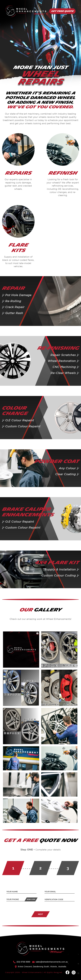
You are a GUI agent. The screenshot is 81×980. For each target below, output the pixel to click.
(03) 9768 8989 (22, 962)
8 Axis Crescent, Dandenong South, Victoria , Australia (40, 967)
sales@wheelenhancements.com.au (50, 962)
